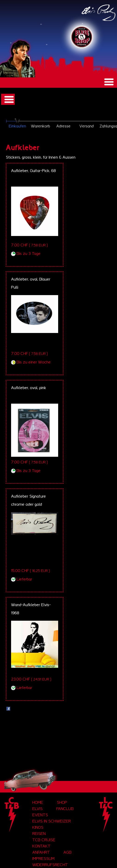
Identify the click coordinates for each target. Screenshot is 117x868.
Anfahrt (41, 852)
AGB (67, 852)
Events (40, 815)
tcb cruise (44, 840)
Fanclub (65, 809)
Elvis (37, 809)
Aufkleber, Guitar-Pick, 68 (33, 171)
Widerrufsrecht (50, 865)
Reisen (39, 834)
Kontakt (41, 846)
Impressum (43, 859)
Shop (62, 802)
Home (38, 802)
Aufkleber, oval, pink (29, 388)
